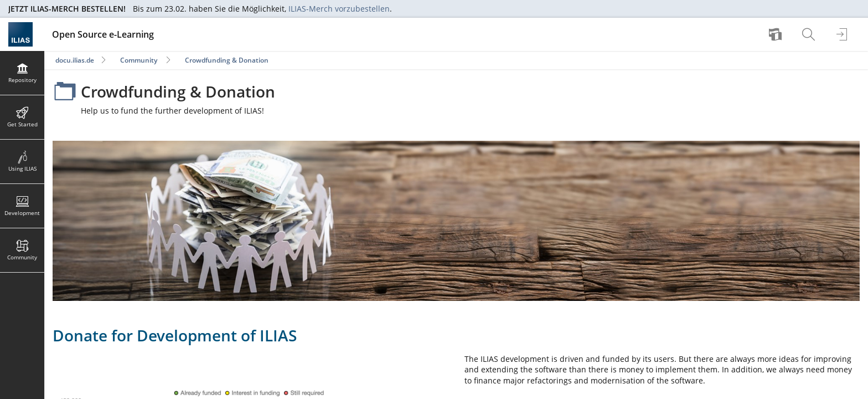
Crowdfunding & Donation (227, 60)
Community (139, 60)
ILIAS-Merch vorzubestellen (339, 9)
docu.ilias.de (75, 60)
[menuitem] (777, 34)
